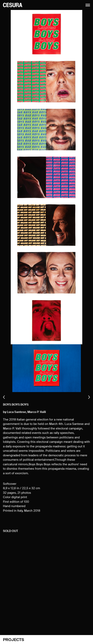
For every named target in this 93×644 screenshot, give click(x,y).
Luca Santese (16, 412)
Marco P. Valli (37, 412)
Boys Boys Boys (16, 405)
